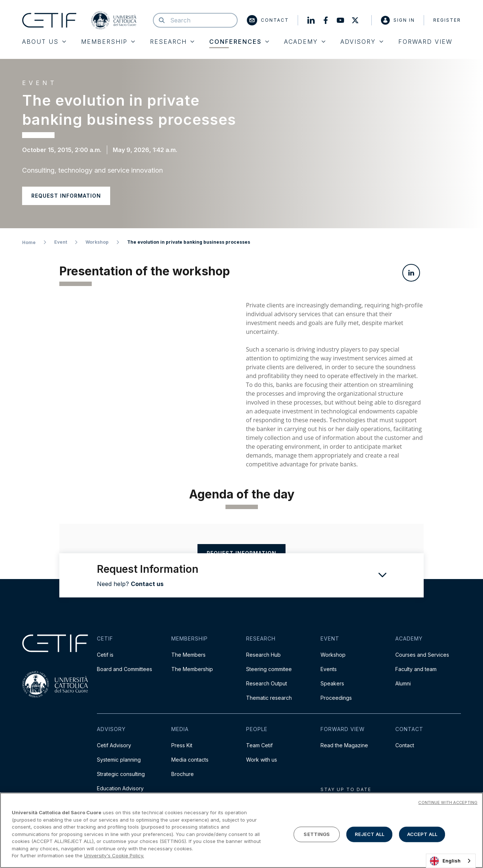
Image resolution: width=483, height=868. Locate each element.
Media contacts (190, 760)
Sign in (398, 20)
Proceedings (336, 698)
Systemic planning (119, 760)
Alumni (403, 683)
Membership (108, 42)
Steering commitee (269, 669)
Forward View (425, 42)
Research (172, 42)
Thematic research (269, 698)
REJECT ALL (370, 834)
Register (447, 20)
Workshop (97, 242)
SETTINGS (317, 834)
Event (61, 242)
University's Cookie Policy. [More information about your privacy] (114, 855)
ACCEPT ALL (422, 834)
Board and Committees (125, 669)
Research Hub (263, 655)
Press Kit (182, 745)
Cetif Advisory (114, 745)
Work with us (262, 760)
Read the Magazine (344, 745)
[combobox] (451, 861)
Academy (305, 42)
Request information (66, 196)
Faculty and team (416, 669)
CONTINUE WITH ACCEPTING (448, 802)
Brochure (183, 774)
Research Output (267, 683)
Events (329, 669)
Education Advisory (120, 788)
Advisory (362, 42)
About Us (44, 42)
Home (29, 242)
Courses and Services (422, 655)
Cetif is (105, 655)
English (445, 861)
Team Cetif (259, 745)
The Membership (192, 669)
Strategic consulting (121, 774)
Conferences (239, 42)
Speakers (332, 683)
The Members (188, 655)
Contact (268, 20)
